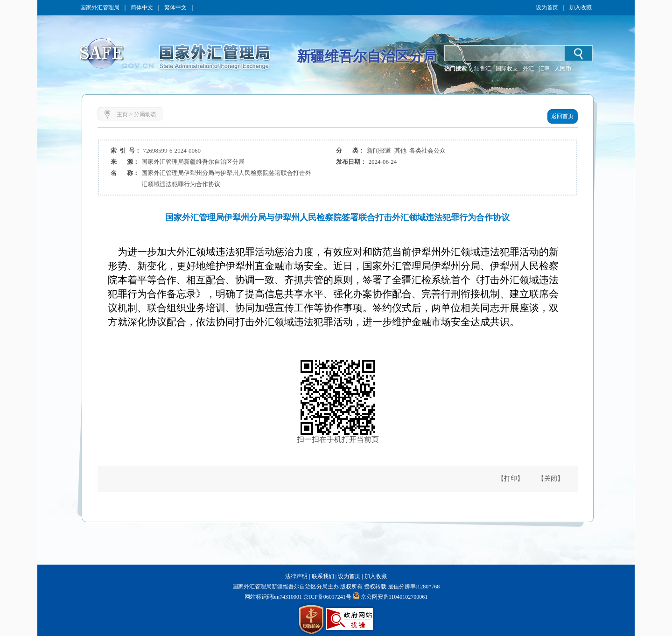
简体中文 (142, 7)
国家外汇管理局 (100, 7)
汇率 (544, 69)
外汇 (528, 69)
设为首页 (547, 7)
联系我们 (323, 576)
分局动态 (145, 114)
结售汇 (483, 69)
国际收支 (507, 69)
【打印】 (511, 479)
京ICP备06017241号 (327, 597)
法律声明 (296, 576)
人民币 (563, 69)
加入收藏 (581, 7)
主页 (122, 114)
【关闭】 (551, 479)
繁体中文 (175, 7)
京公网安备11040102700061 (394, 597)
